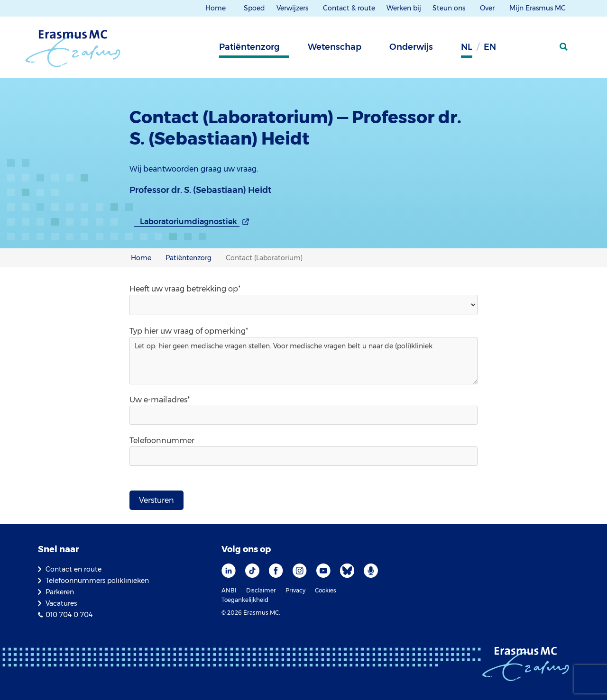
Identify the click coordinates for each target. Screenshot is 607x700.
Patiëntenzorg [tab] (249, 47)
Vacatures (61, 603)
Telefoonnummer (162, 441)
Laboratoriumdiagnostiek (189, 222)
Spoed (254, 8)
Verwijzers (293, 8)
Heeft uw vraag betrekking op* (185, 289)
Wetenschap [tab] (335, 47)
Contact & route (349, 8)
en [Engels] (490, 47)
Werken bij (404, 8)
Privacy (295, 590)
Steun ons (450, 8)
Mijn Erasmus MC (538, 8)
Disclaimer (261, 590)
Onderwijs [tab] (411, 47)
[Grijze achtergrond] (517, 50)
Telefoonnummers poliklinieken (97, 581)
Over (488, 8)
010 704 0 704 (69, 615)
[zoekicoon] (564, 47)
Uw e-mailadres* (160, 400)
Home (216, 8)
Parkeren (60, 592)
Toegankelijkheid (245, 600)
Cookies (326, 590)
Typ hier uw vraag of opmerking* (189, 331)
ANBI (229, 590)
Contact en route (74, 569)
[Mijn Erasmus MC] (541, 50)
